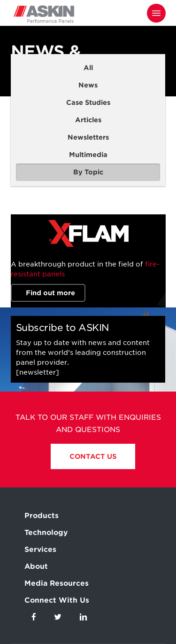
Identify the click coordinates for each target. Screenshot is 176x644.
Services (40, 550)
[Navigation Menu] (156, 13)
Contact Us (93, 456)
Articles (88, 120)
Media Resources (57, 583)
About (36, 566)
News (88, 85)
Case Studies (88, 102)
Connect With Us (57, 600)
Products (42, 516)
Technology (46, 533)
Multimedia (88, 155)
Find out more (50, 293)
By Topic (88, 172)
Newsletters (88, 137)
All (88, 68)
